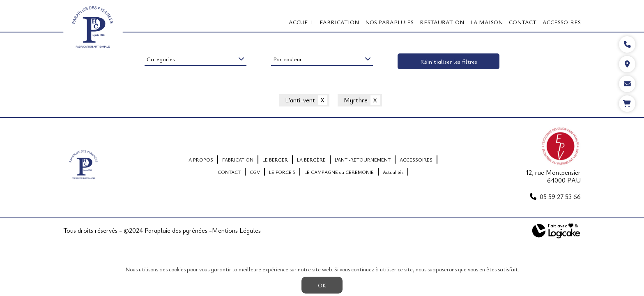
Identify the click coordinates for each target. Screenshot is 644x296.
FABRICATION (339, 22)
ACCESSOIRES (562, 22)
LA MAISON (486, 22)
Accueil (301, 22)
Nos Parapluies (389, 22)
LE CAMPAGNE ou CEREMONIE (339, 172)
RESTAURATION (442, 22)
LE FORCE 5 (282, 172)
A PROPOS (201, 160)
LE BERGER (275, 160)
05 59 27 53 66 (560, 197)
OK (322, 285)
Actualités (393, 172)
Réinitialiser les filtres (449, 61)
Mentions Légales (236, 231)
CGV (255, 172)
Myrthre (356, 100)
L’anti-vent (300, 100)
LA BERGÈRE (311, 160)
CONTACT (523, 22)
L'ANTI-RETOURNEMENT (363, 160)
